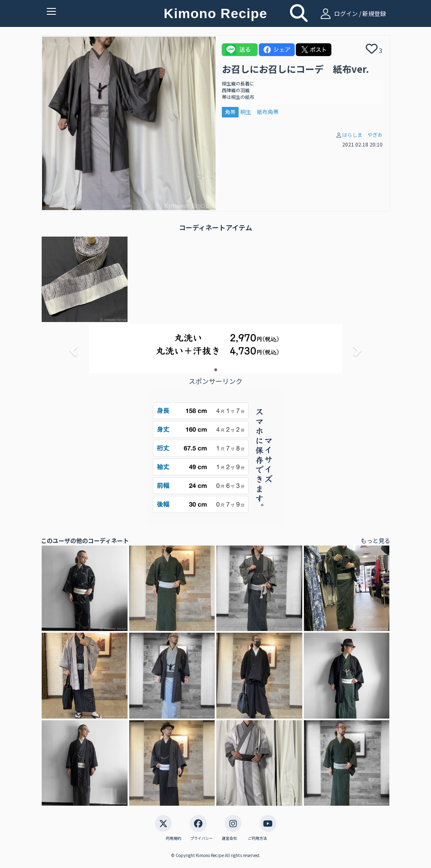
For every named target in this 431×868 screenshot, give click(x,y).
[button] (72, 348)
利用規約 (173, 839)
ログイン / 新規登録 (352, 13)
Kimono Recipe (215, 13)
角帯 (230, 112)
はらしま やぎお (362, 134)
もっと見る (375, 541)
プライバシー (202, 839)
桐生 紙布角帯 (259, 112)
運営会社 (229, 839)
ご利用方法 (257, 839)
